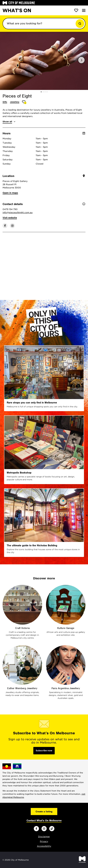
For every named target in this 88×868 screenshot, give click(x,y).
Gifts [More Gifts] (5, 102)
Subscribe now (44, 751)
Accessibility (44, 846)
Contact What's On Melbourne (44, 821)
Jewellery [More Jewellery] (15, 102)
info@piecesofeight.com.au (18, 213)
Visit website (10, 218)
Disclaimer (44, 837)
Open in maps (10, 193)
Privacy (44, 841)
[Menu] (84, 10)
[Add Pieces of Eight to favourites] (24, 102)
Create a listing (44, 812)
